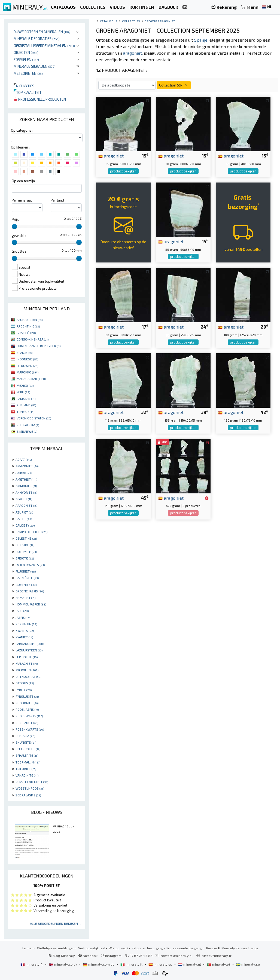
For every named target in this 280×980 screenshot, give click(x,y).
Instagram (111, 956)
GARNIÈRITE (27, 578)
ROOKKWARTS (29, 716)
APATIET (24, 499)
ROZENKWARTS (30, 729)
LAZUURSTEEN (29, 650)
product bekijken (123, 171)
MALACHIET (27, 663)
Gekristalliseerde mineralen (44, 46)
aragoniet (111, 156)
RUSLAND (26, 405)
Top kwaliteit (28, 92)
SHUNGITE (26, 742)
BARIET (24, 519)
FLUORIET (26, 571)
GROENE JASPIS (30, 591)
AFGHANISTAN (30, 320)
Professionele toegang (185, 948)
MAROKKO (28, 372)
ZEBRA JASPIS (28, 795)
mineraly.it (132, 964)
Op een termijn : (24, 181)
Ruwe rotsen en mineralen (42, 32)
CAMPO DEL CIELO (31, 532)
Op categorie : (22, 130)
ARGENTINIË (28, 326)
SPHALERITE (27, 755)
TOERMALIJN (28, 762)
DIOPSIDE (25, 545)
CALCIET (25, 525)
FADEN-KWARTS (30, 565)
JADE (22, 611)
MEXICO (25, 385)
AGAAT (24, 459)
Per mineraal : (23, 200)
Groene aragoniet (160, 21)
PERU (23, 392)
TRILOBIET (26, 769)
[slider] (14, 227)
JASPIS (23, 617)
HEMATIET (25, 598)
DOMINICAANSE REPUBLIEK (39, 346)
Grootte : (19, 251)
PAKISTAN (26, 398)
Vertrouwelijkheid (92, 948)
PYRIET (24, 690)
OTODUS (25, 683)
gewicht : (19, 236)
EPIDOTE (25, 558)
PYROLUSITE (27, 696)
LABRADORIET (30, 644)
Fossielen (26, 59)
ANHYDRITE (26, 492)
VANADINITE (27, 775)
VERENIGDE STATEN (34, 418)
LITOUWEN (27, 366)
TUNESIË (25, 412)
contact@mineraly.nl (176, 956)
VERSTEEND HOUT (32, 782)
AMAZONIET (27, 466)
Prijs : (16, 220)
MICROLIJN (27, 670)
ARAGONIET (26, 505)
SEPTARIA (25, 736)
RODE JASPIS (27, 709)
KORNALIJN (26, 624)
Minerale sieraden (35, 66)
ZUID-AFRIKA (28, 425)
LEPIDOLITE (27, 657)
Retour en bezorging (147, 948)
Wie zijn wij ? (118, 948)
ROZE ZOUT (27, 723)
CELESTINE (26, 538)
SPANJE (25, 353)
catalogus (109, 21)
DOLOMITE (26, 552)
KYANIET (24, 637)
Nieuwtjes (24, 86)
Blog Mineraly (62, 956)
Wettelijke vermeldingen (56, 948)
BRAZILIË (26, 333)
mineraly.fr (32, 964)
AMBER (24, 472)
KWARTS (25, 630)
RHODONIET (27, 703)
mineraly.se (248, 964)
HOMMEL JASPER (31, 604)
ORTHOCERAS (28, 676)
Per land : (58, 200)
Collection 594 (174, 85)
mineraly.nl (190, 964)
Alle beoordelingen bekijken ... (56, 923)
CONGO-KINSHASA (33, 339)
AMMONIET (26, 486)
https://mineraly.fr (217, 956)
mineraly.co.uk (63, 964)
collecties (131, 21)
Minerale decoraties (37, 38)
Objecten (26, 52)
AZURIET (24, 512)
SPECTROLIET (28, 749)
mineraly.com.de (99, 964)
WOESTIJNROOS (30, 788)
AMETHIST (26, 479)
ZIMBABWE (27, 431)
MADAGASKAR (31, 379)
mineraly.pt (219, 964)
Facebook (88, 956)
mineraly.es (161, 964)
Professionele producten (40, 99)
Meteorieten (28, 73)
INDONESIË (27, 359)
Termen (28, 948)
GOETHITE (26, 585)
